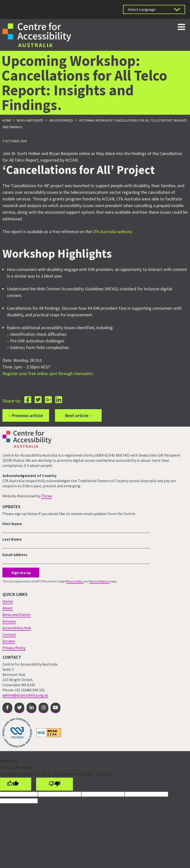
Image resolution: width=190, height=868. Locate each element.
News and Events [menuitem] (17, 615)
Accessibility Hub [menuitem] (17, 628)
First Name (12, 524)
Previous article (27, 415)
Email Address (15, 555)
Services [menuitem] (9, 621)
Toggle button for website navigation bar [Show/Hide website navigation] (181, 27)
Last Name (12, 539)
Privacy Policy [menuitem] (14, 648)
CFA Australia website (112, 231)
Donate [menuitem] (9, 641)
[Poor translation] (54, 784)
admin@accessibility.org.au (25, 695)
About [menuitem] (8, 608)
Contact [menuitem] (9, 634)
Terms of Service (99, 581)
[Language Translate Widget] (154, 9)
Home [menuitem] (8, 601)
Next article (77, 415)
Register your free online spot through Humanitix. (48, 373)
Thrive (47, 496)
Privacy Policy (75, 581)
